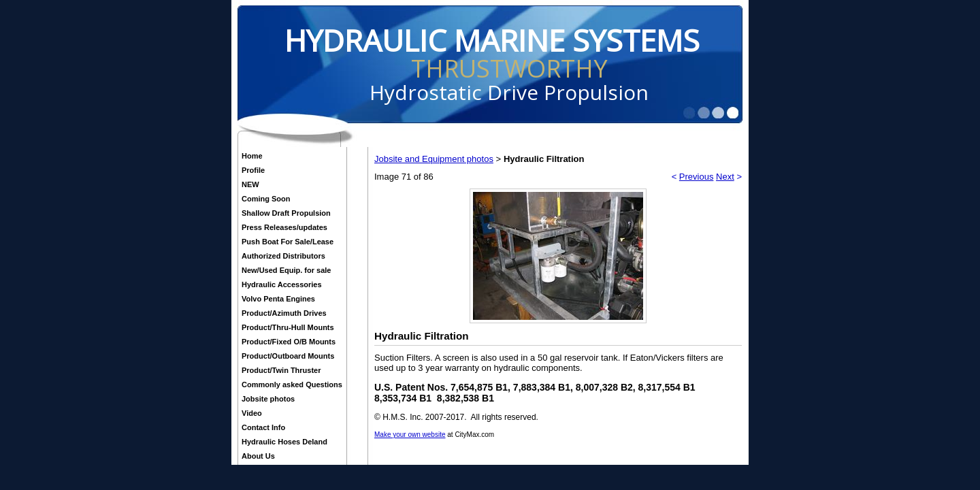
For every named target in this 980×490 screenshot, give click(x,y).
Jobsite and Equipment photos (434, 159)
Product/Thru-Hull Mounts (288, 327)
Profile (253, 170)
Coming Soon (266, 199)
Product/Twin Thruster (281, 370)
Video (252, 413)
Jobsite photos (268, 399)
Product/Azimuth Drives (284, 313)
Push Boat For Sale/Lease (288, 242)
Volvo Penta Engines (278, 299)
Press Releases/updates (284, 227)
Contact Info (263, 427)
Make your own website (410, 435)
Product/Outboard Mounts (288, 356)
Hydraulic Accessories (282, 284)
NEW (250, 184)
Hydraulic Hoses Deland (284, 442)
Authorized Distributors (283, 256)
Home (252, 156)
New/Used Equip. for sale (286, 270)
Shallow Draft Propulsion (286, 213)
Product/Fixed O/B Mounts (289, 342)
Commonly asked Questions (292, 385)
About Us (258, 456)
